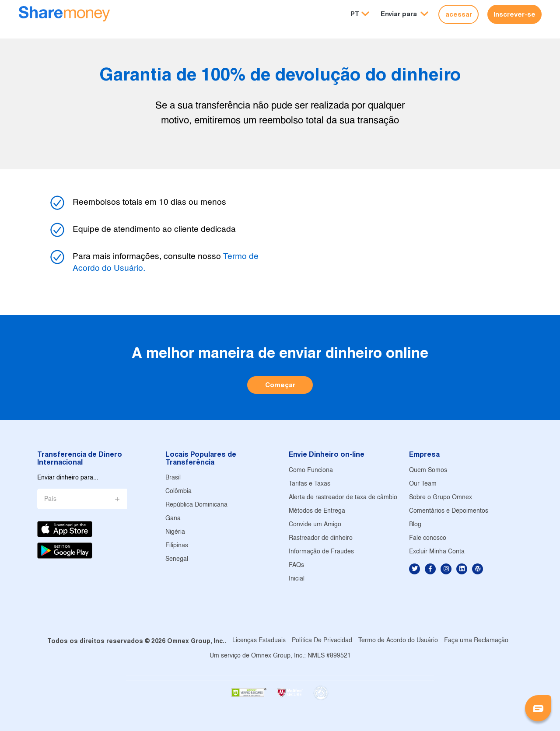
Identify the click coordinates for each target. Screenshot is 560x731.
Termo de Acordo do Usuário (398, 641)
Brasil (173, 478)
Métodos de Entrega (317, 511)
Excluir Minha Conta (437, 552)
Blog (415, 525)
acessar (459, 14)
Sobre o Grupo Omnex (441, 498)
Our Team (423, 484)
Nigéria (175, 532)
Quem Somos (428, 470)
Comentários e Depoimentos (449, 511)
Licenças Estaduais (259, 641)
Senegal (177, 559)
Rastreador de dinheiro (321, 538)
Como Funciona (311, 470)
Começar (280, 385)
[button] (404, 14)
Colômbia (178, 491)
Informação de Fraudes (321, 552)
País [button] (50, 499)
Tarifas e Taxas (310, 484)
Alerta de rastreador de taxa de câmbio (343, 498)
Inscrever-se (514, 14)
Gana (173, 519)
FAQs (296, 565)
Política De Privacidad (322, 641)
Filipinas (177, 546)
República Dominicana (196, 505)
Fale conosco (428, 538)
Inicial (297, 579)
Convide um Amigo (315, 525)
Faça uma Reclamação (476, 641)
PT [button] (355, 14)
